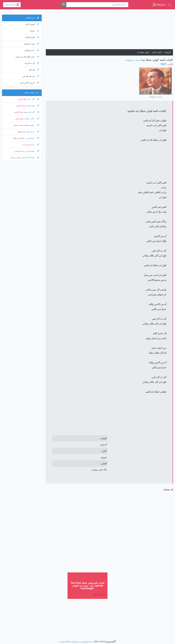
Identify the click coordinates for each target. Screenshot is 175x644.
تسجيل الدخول (12, 5)
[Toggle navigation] (169, 5)
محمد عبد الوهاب (132, 60)
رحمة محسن (20, 151)
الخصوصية (63, 642)
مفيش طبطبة (31, 125)
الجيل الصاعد (32, 37)
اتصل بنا (72, 642)
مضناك (34, 31)
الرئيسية (168, 52)
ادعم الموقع (88, 642)
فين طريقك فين (31, 76)
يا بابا (35, 145)
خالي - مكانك (31, 119)
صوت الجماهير (31, 44)
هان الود (34, 70)
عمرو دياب (26, 145)
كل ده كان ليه (32, 63)
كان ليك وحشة (31, 112)
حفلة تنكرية (32, 151)
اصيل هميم (20, 119)
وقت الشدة (32, 106)
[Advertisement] (109, 30)
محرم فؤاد (22, 132)
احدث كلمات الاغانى (31, 93)
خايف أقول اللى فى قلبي (27, 57)
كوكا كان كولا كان (30, 158)
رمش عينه (32, 132)
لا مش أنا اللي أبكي (29, 83)
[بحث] (64, 5)
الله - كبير (33, 99)
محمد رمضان (18, 125)
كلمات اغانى (157, 52)
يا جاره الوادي (32, 50)
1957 (167, 64)
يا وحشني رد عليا (30, 138)
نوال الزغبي (22, 99)
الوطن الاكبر (32, 24)
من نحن (79, 642)
